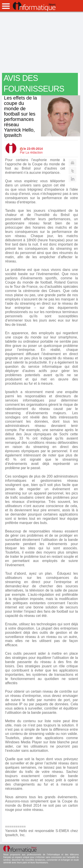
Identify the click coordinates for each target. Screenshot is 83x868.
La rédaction (34, 152)
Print (72, 163)
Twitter (72, 171)
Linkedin (72, 179)
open (6, 6)
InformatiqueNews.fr (34, 6)
